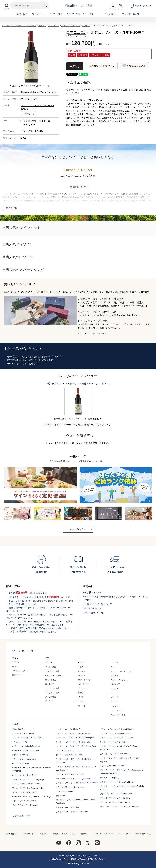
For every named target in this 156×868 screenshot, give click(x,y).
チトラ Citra (61, 796)
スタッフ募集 (124, 834)
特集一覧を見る (78, 529)
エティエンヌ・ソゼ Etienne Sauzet (71, 787)
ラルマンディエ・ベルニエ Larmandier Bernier (119, 807)
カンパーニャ (84, 684)
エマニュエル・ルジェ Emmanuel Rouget (73, 733)
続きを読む (12, 208)
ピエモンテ (83, 671)
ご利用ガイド (28, 834)
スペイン (115, 662)
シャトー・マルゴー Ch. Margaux (26, 751)
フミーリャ (116, 697)
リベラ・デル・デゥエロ (121, 671)
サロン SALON (18, 729)
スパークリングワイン (21, 671)
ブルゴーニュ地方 (52, 671)
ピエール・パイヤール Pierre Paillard (115, 802)
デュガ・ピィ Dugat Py (110, 778)
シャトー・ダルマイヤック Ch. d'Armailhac (74, 742)
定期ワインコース (76, 14)
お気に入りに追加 (136, 66)
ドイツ (81, 697)
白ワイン (16, 666)
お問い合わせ (11, 834)
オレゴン (115, 706)
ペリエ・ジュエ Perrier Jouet (24, 759)
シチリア (82, 693)
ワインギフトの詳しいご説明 (92, 333)
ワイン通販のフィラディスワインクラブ (19, 26)
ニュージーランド (118, 715)
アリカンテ (116, 688)
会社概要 (85, 834)
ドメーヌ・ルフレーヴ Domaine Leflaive (116, 738)
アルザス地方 (51, 697)
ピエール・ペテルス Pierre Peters (114, 754)
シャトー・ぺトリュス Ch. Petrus (114, 742)
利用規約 (43, 834)
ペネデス (115, 676)
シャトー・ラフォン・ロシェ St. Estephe (117, 782)
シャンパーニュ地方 (53, 676)
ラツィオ (82, 676)
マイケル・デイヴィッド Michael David (116, 798)
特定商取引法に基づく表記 (64, 834)
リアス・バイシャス (119, 680)
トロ (113, 693)
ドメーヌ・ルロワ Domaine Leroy (70, 774)
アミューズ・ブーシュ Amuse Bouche (28, 788)
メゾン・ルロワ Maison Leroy (112, 766)
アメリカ (115, 701)
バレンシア (116, 684)
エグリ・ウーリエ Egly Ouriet (24, 801)
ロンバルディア (84, 680)
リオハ (114, 667)
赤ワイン (86, 26)
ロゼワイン (17, 675)
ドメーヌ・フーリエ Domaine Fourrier (116, 733)
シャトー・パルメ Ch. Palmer (24, 792)
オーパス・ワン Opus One (23, 733)
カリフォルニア (117, 710)
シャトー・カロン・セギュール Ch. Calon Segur (32, 797)
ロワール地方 (51, 680)
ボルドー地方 (51, 667)
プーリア (82, 688)
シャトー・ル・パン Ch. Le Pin (69, 729)
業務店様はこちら (143, 834)
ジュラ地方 (50, 701)
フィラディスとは (131, 14)
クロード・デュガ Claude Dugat (69, 755)
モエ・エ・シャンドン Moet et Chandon (29, 738)
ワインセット (39, 14)
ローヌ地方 (50, 684)
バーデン (82, 702)
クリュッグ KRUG (20, 742)
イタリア (82, 662)
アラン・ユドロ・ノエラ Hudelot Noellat (117, 729)
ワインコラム (111, 14)
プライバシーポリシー (104, 834)
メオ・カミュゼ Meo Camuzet (25, 805)
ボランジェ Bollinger (21, 763)
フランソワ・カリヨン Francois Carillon (116, 794)
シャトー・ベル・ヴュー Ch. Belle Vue (72, 812)
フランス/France (30, 121)
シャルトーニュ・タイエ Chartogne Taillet (73, 779)
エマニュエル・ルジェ (71, 26)
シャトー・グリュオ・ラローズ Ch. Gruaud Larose (77, 783)
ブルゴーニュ (53, 26)
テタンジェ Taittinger (21, 755)
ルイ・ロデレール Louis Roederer (26, 746)
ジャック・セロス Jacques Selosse (27, 784)
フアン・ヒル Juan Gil (65, 751)
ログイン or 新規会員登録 (84, 443)
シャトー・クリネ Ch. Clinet (68, 808)
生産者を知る (29, 114)
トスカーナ (83, 667)
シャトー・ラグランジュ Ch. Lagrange (28, 779)
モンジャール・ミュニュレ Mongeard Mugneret (75, 738)
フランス (42, 26)
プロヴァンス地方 (52, 693)
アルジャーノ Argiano (65, 791)
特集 (91, 14)
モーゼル (82, 706)
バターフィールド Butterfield (24, 775)
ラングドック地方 (52, 688)
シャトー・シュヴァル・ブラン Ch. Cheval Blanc (76, 746)
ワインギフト (56, 14)
